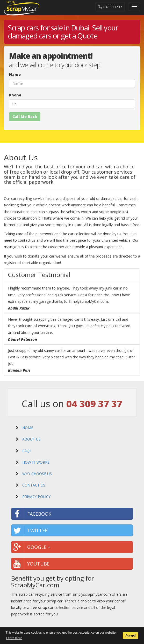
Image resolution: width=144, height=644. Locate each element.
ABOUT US (31, 439)
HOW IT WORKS (35, 462)
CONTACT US (33, 485)
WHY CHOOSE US (37, 474)
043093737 (110, 7)
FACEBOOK (31, 514)
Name (15, 74)
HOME (27, 428)
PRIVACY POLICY (36, 497)
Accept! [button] (131, 636)
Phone (15, 95)
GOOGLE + (31, 547)
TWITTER (30, 530)
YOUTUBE (30, 564)
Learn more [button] (14, 638)
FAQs (26, 451)
